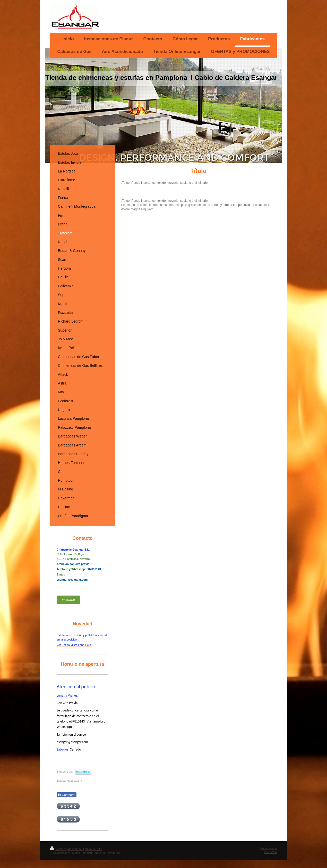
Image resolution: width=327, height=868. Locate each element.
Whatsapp (68, 600)
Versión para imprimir (67, 849)
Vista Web (270, 852)
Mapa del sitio (93, 849)
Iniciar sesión (269, 848)
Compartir (67, 795)
